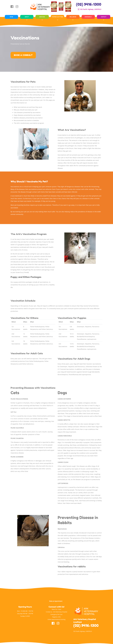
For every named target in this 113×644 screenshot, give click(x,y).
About (27, 17)
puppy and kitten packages (23, 282)
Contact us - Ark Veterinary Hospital (56, 612)
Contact (104, 17)
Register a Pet (56, 617)
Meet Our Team (56, 609)
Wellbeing (73, 17)
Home (11, 17)
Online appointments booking (56, 619)
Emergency (88, 17)
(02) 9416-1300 (89, 4)
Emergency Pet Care (56, 614)
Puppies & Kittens (57, 17)
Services (42, 17)
